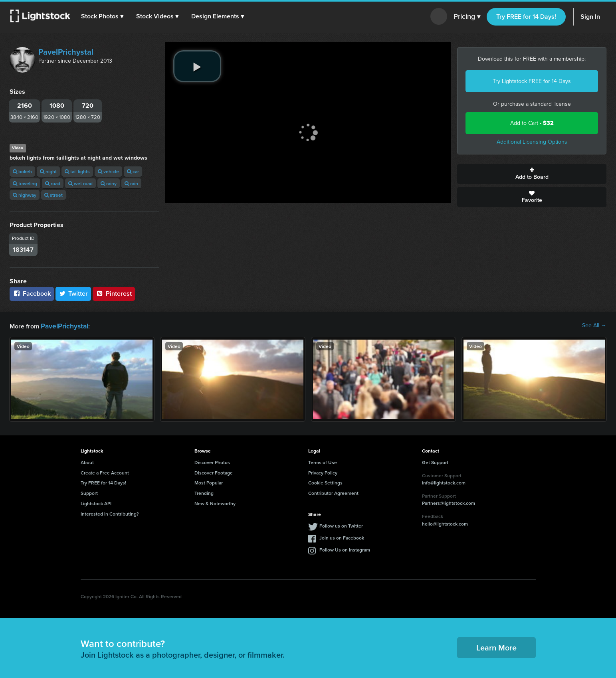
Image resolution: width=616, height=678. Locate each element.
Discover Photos (212, 462)
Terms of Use (323, 462)
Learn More (496, 647)
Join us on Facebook (342, 537)
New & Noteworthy (215, 503)
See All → (594, 326)
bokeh (22, 171)
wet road (80, 183)
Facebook (32, 294)
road (53, 183)
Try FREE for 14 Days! (526, 17)
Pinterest (114, 294)
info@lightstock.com (444, 482)
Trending (204, 492)
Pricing (467, 17)
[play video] (197, 66)
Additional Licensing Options (532, 142)
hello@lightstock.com (445, 523)
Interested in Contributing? (110, 513)
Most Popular (209, 482)
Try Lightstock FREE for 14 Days (532, 81)
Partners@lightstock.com (449, 502)
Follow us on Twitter (341, 525)
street (53, 195)
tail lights (77, 171)
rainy (109, 183)
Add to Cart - (532, 123)
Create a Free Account (105, 472)
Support (89, 492)
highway (25, 195)
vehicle (108, 171)
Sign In (590, 17)
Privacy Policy (323, 472)
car (133, 171)
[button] (103, 16)
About (87, 462)
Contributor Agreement (333, 492)
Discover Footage (214, 472)
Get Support (435, 462)
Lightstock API (96, 503)
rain (131, 183)
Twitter (73, 294)
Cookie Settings (325, 482)
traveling (25, 183)
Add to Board (532, 174)
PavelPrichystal (66, 52)
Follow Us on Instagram (345, 549)
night (48, 171)
